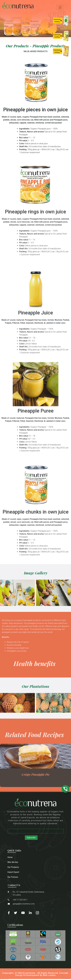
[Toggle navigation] (60, 7)
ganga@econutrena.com (24, 904)
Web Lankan (49, 975)
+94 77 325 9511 (20, 900)
